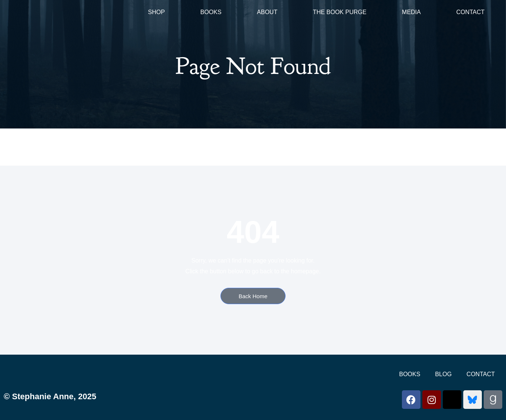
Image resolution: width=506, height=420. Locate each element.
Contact (470, 12)
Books (211, 12)
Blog (443, 374)
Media (411, 12)
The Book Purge (340, 12)
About (267, 12)
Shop (156, 12)
